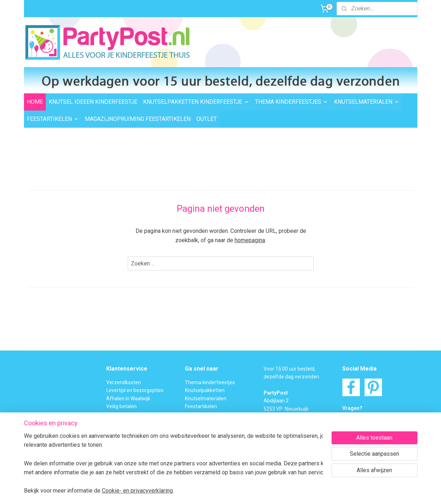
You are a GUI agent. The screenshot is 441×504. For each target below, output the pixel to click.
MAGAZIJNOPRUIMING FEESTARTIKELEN (138, 119)
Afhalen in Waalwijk (128, 398)
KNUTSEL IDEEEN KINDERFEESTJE (93, 102)
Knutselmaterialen (206, 398)
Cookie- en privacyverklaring (137, 491)
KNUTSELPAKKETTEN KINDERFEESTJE (196, 102)
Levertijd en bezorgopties (135, 390)
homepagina (250, 240)
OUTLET (207, 119)
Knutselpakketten (205, 390)
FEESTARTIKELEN (53, 119)
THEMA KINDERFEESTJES (292, 102)
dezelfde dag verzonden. (292, 377)
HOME (35, 102)
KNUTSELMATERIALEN (367, 102)
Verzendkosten (124, 382)
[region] (173, 463)
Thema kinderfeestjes (210, 382)
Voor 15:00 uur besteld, (290, 369)
